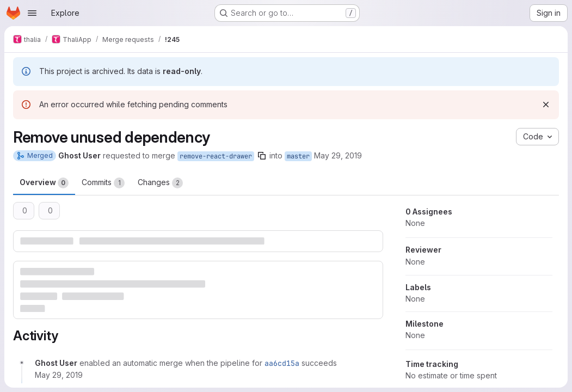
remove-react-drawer (216, 156)
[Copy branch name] (262, 156)
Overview (44, 183)
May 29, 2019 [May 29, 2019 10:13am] (338, 155)
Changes (160, 183)
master (298, 156)
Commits (103, 183)
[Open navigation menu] (32, 13)
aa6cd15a (282, 363)
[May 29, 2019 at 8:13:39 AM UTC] (59, 375)
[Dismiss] (546, 105)
